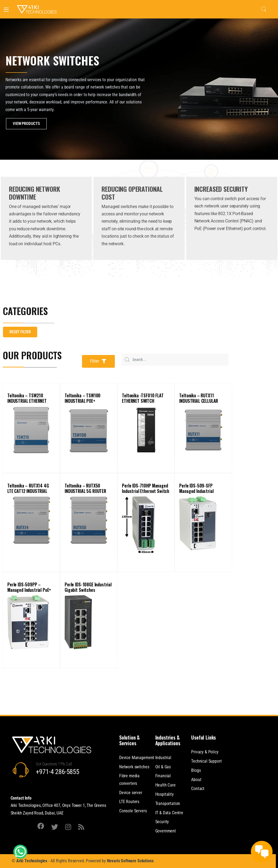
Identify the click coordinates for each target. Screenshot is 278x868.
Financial (163, 776)
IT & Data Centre (169, 813)
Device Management (137, 758)
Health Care (165, 785)
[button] (98, 361)
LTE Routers (129, 802)
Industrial (163, 758)
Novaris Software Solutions (130, 861)
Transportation (168, 803)
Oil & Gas (163, 767)
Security (162, 822)
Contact (198, 789)
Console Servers (133, 811)
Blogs (196, 770)
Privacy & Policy (205, 752)
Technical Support (206, 761)
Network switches (134, 767)
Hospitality (165, 794)
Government (166, 831)
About (196, 780)
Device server (131, 793)
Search (264, 9)
